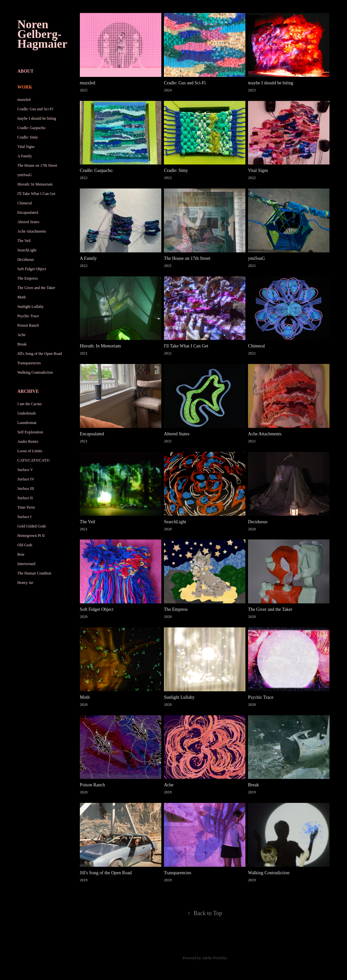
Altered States (28, 222)
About (25, 71)
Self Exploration (30, 432)
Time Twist (26, 507)
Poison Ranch (28, 325)
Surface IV (26, 479)
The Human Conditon (34, 573)
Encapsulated (28, 212)
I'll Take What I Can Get (36, 194)
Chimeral (25, 203)
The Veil (24, 241)
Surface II (25, 498)
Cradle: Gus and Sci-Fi (35, 109)
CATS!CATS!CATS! (33, 460)
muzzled (24, 100)
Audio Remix (28, 442)
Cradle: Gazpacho (31, 128)
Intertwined (26, 564)
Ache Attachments (31, 231)
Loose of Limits (30, 451)
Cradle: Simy (28, 137)
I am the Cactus (29, 404)
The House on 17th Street (37, 165)
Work (25, 87)
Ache (21, 335)
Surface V (25, 470)
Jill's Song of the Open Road (39, 354)
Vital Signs (26, 147)
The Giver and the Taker (36, 288)
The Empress (27, 278)
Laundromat (27, 423)
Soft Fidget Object (32, 269)
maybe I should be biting (37, 118)
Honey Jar (25, 583)
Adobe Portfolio (215, 958)
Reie (21, 554)
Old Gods (25, 545)
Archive (28, 391)
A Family (25, 156)
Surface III (26, 489)
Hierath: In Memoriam (35, 184)
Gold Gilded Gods (31, 526)
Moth (21, 297)
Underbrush (26, 413)
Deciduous (25, 260)
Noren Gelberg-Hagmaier (42, 34)
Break (22, 344)
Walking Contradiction (35, 372)
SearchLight (27, 250)
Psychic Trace (28, 316)
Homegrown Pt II (31, 536)
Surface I (24, 517)
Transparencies (29, 363)
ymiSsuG (25, 175)
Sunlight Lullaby (30, 307)
